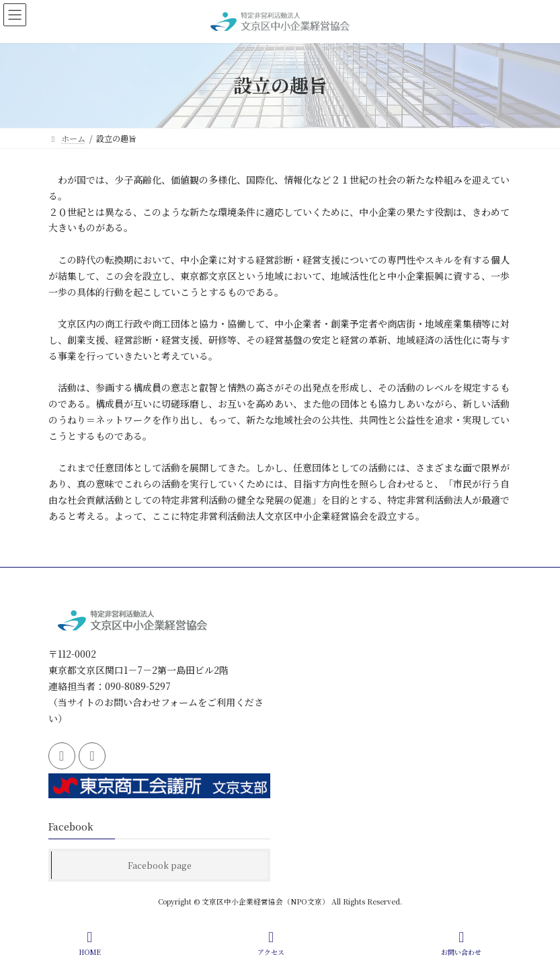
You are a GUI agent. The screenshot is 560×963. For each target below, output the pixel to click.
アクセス (271, 943)
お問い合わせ (461, 943)
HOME (90, 943)
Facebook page (160, 865)
